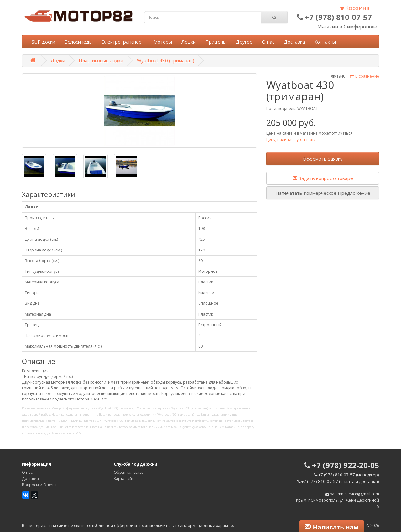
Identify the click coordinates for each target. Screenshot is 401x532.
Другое (244, 42)
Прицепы (216, 42)
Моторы (163, 42)
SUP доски (43, 42)
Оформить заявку (323, 159)
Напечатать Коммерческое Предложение (323, 193)
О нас (268, 42)
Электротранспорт (123, 42)
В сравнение (365, 76)
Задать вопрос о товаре (323, 178)
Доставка (294, 42)
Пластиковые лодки (101, 60)
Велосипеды (79, 42)
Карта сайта (125, 479)
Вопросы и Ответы (39, 485)
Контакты (325, 42)
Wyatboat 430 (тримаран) (166, 60)
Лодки (189, 42)
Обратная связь (129, 472)
